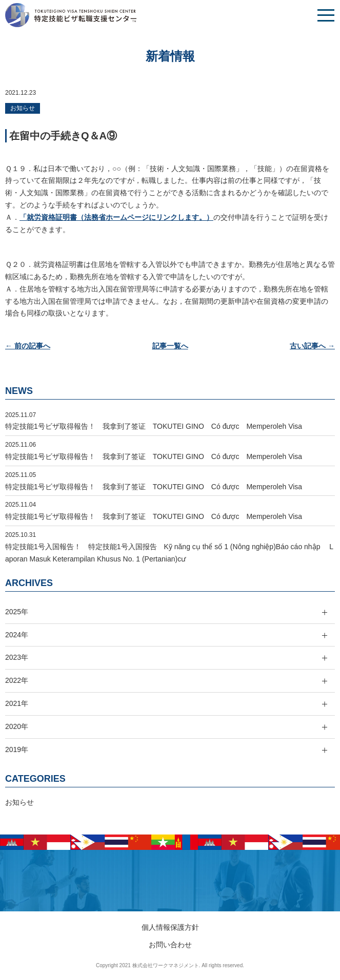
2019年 (17, 749)
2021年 (17, 703)
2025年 (17, 612)
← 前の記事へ (28, 346)
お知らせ (23, 108)
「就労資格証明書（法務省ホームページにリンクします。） (116, 217)
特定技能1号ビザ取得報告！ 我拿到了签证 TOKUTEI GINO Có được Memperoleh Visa (154, 426)
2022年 (17, 680)
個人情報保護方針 (170, 927)
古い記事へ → (312, 346)
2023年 (17, 657)
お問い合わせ (170, 945)
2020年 (17, 726)
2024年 (17, 635)
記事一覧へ (170, 346)
